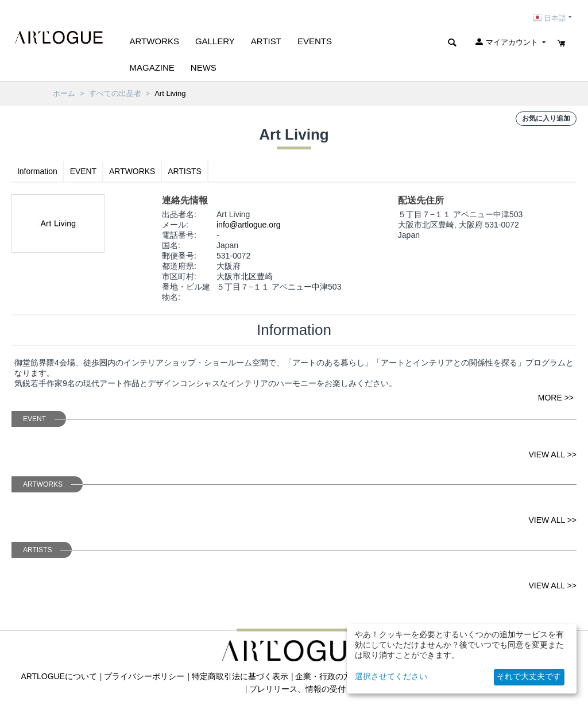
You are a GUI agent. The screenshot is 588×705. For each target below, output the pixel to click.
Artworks (154, 41)
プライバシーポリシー (145, 676)
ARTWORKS (133, 171)
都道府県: (179, 266)
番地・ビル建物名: (186, 292)
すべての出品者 (115, 93)
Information (37, 171)
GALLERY (215, 41)
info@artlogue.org (249, 225)
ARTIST (266, 41)
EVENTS (315, 41)
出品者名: (179, 214)
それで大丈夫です (529, 676)
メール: (175, 225)
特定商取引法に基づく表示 (240, 676)
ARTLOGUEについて (59, 676)
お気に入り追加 (546, 118)
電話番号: (179, 235)
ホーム (64, 93)
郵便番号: (179, 256)
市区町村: (179, 276)
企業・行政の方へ (328, 676)
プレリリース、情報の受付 (297, 689)
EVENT (84, 171)
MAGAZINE (152, 68)
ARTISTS (185, 171)
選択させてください (391, 676)
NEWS (204, 68)
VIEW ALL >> (552, 454)
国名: (171, 245)
